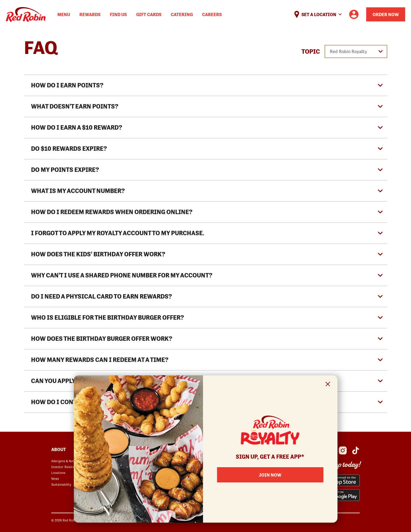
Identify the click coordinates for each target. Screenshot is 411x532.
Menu (64, 14)
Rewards (90, 14)
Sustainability (61, 484)
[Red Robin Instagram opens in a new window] (343, 450)
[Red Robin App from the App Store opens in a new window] (339, 480)
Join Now (270, 475)
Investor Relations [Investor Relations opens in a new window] (65, 467)
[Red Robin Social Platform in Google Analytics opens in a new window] (356, 450)
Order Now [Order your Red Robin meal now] (386, 14)
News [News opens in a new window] (55, 479)
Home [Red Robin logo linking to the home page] (26, 15)
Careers (212, 14)
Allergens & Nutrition (67, 461)
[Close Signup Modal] (328, 385)
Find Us (118, 14)
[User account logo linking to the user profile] (354, 14)
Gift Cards (149, 14)
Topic (311, 52)
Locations (58, 473)
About (59, 449)
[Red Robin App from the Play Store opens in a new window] (339, 495)
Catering (182, 14)
